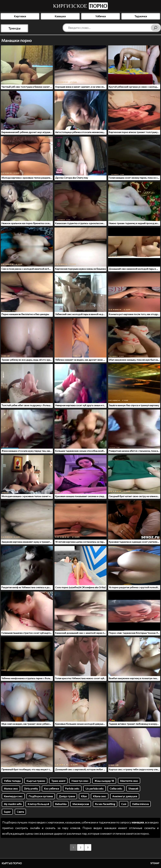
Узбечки (101, 16)
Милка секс (11, 788)
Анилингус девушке (125, 796)
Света (20, 812)
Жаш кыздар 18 (104, 781)
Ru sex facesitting (105, 804)
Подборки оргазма (41, 796)
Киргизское (80, 6)
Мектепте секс (129, 781)
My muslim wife (13, 804)
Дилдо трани (67, 796)
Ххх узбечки (51, 788)
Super (7, 812)
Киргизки (20, 16)
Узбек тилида (12, 781)
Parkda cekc (72, 788)
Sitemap (155, 863)
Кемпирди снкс (13, 796)
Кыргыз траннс (36, 781)
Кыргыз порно (12, 863)
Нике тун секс (80, 781)
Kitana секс (100, 796)
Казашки (60, 16)
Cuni (124, 804)
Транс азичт (58, 781)
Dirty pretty (31, 788)
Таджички (141, 16)
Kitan (84, 796)
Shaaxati (133, 788)
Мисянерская (81, 804)
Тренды (15, 28)
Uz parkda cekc (95, 788)
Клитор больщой (38, 804)
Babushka (61, 804)
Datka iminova (140, 804)
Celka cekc (116, 788)
